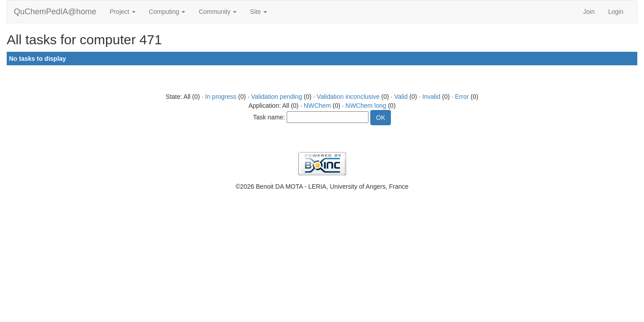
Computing (167, 12)
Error (462, 97)
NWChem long (366, 106)
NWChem (317, 106)
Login (616, 12)
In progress (221, 97)
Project (122, 12)
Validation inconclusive (348, 97)
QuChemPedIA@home (55, 12)
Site (258, 12)
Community (218, 12)
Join (589, 12)
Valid (401, 97)
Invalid (431, 97)
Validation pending (276, 97)
